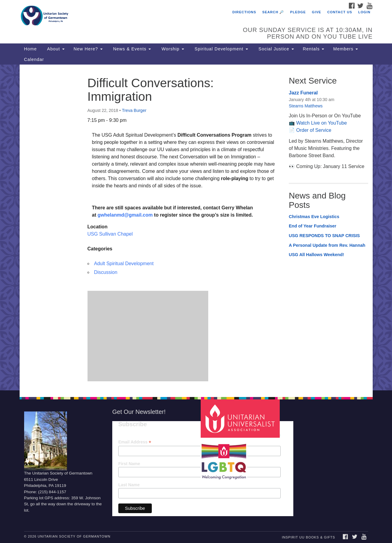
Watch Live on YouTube (321, 123)
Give (317, 12)
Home (30, 49)
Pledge (298, 12)
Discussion (106, 272)
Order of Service (314, 130)
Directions (244, 12)
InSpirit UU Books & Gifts (308, 537)
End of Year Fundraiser (312, 226)
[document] (196, 227)
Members (346, 49)
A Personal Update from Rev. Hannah (327, 245)
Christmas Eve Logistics (314, 217)
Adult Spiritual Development (124, 264)
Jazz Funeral (303, 93)
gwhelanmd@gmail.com (125, 215)
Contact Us (340, 12)
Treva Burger (134, 110)
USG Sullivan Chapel (110, 234)
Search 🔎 (273, 12)
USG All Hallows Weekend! (316, 255)
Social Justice (276, 49)
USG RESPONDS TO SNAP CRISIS (324, 236)
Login (364, 12)
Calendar (34, 59)
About (55, 49)
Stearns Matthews (306, 106)
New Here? (88, 49)
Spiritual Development (221, 49)
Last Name (129, 485)
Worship (172, 49)
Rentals (314, 49)
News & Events (131, 49)
